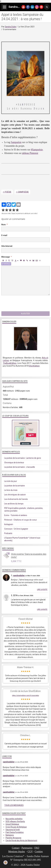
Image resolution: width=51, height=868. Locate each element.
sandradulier (19, 575)
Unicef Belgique (12, 824)
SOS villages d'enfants (15, 821)
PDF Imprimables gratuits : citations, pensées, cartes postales (24, 509)
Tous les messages (14, 805)
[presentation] (22, 303)
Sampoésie (16, 142)
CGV (30, 852)
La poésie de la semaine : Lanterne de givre (23, 458)
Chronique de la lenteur (14, 463)
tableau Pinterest (30, 153)
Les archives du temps (14, 504)
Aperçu (6, 264)
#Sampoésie (37, 150)
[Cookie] (6, 863)
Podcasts (8, 533)
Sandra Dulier (11, 27)
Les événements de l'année (16, 499)
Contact (16, 848)
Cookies (39, 852)
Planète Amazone (13, 838)
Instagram (9, 524)
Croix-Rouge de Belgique (16, 827)
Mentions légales (17, 852)
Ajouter (26, 314)
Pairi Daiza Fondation (15, 832)
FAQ (37, 848)
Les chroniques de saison (15, 495)
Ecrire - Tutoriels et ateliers (16, 515)
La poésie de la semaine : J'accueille (20, 467)
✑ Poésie (7, 192)
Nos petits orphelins (14, 819)
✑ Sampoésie (22, 192)
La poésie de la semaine (14, 486)
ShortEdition (34, 366)
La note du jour (11, 481)
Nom (4, 225)
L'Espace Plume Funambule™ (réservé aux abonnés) (22, 539)
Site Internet (7, 246)
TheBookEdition (10, 363)
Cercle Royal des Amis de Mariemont (21, 841)
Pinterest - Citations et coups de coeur (21, 520)
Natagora (10, 835)
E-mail (4, 235)
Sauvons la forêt (13, 830)
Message (6, 257)
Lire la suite (42, 590)
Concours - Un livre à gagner (16, 529)
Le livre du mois (11, 490)
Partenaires (27, 848)
